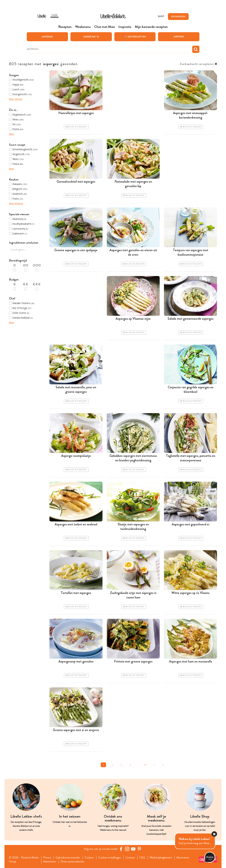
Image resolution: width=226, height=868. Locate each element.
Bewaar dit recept (76, 127)
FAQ (142, 857)
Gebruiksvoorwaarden (68, 857)
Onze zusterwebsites (73, 862)
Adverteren (50, 862)
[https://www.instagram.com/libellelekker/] (127, 849)
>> (163, 765)
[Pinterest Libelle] (140, 849)
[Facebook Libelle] (121, 849)
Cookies (89, 857)
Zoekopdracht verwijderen (197, 64)
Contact (130, 857)
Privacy (47, 857)
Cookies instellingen (110, 857)
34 (145, 765)
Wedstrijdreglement (161, 857)
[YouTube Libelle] (133, 849)
